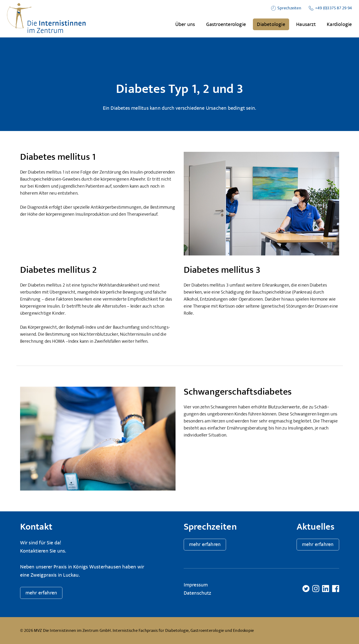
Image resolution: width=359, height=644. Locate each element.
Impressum (196, 585)
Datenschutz (197, 593)
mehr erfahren (41, 593)
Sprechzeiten (289, 8)
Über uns (185, 24)
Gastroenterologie (226, 24)
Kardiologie (339, 24)
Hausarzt (306, 24)
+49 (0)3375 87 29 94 (334, 8)
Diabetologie (271, 24)
